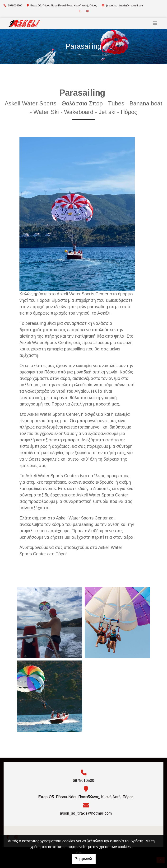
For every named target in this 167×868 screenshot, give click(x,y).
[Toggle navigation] (155, 23)
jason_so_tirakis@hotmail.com (125, 5)
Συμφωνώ (84, 859)
